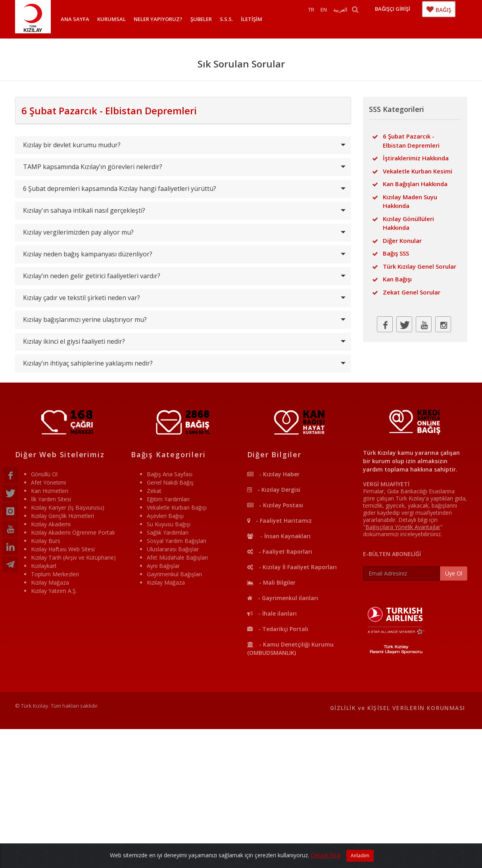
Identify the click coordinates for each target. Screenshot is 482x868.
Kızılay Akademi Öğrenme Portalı (73, 532)
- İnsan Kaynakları (279, 536)
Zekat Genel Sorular (412, 292)
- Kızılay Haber (273, 474)
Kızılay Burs (46, 541)
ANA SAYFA (75, 19)
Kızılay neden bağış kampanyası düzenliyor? (88, 254)
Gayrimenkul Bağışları (174, 574)
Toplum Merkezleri (55, 574)
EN (335, 19)
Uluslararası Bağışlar (173, 549)
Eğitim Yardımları (168, 499)
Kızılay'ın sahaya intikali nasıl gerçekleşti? (84, 210)
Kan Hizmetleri (50, 491)
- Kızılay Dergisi (274, 490)
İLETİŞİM (252, 19)
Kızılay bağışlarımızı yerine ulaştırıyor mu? (85, 319)
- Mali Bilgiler (271, 582)
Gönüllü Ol (44, 474)
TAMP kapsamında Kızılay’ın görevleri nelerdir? (93, 167)
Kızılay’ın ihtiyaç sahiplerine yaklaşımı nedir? (88, 363)
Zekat (154, 491)
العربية (352, 19)
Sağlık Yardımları (168, 532)
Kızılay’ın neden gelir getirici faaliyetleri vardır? (92, 276)
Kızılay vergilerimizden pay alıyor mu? (78, 232)
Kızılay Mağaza (50, 582)
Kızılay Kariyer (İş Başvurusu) (68, 507)
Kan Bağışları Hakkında (415, 184)
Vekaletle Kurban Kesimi (418, 171)
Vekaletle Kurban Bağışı (177, 507)
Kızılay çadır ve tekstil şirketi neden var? (82, 298)
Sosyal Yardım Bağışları (177, 541)
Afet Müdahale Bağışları (177, 557)
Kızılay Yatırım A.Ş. (54, 591)
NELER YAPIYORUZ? (158, 19)
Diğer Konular (402, 241)
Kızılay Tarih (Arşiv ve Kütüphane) (73, 557)
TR (323, 19)
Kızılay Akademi (51, 524)
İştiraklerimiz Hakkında (416, 158)
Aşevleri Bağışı (165, 516)
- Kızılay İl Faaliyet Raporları (292, 567)
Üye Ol (454, 573)
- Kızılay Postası (275, 505)
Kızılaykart (44, 566)
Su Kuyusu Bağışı (169, 524)
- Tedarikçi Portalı (278, 629)
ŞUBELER (201, 19)
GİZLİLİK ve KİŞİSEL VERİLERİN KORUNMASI (398, 708)
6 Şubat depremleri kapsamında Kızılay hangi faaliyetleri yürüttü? (120, 189)
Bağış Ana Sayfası (170, 474)
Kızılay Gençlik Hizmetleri (62, 516)
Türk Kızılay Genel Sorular (420, 266)
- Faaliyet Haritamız (279, 521)
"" (403, 527)
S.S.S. (226, 19)
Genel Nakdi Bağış (170, 482)
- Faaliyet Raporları (280, 551)
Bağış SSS (396, 253)
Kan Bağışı (397, 279)
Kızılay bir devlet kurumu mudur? (72, 145)
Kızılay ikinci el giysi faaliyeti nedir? (74, 341)
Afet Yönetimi (48, 482)
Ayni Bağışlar (163, 566)
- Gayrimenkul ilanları (283, 598)
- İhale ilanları (272, 613)
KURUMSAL (111, 19)
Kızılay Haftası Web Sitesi (63, 549)
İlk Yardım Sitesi (51, 499)
